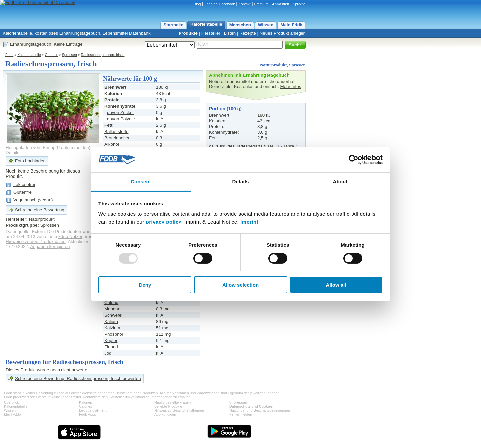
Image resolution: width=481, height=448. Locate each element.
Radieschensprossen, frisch (103, 55)
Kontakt (244, 4)
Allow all (336, 285)
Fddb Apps (88, 414)
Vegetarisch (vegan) (33, 200)
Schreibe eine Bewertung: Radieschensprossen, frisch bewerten (78, 379)
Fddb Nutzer (70, 237)
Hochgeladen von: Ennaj (30, 148)
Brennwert (115, 87)
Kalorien (86, 402)
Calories (86, 406)
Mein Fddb (291, 25)
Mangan (112, 309)
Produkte (188, 33)
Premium (261, 4)
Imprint (249, 222)
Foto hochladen (30, 161)
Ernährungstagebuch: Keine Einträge (46, 44)
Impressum (239, 402)
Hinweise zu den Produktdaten (36, 242)
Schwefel (113, 315)
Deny (145, 285)
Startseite (173, 25)
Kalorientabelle (206, 24)
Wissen (266, 25)
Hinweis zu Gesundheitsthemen (179, 410)
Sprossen (70, 55)
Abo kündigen (165, 414)
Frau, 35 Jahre (280, 146)
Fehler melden (241, 414)
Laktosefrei (24, 184)
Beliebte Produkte (168, 406)
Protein (112, 100)
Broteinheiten (118, 138)
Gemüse (52, 55)
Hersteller (211, 33)
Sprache (299, 4)
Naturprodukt (273, 65)
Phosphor (114, 334)
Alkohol (112, 144)
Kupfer (111, 340)
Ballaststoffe (116, 132)
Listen (230, 33)
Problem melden (73, 148)
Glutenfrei (23, 192)
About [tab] (340, 181)
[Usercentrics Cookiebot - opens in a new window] (354, 160)
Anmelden (281, 4)
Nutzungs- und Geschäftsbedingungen (260, 410)
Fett (108, 125)
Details (12, 152)
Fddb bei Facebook (220, 4)
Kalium (111, 321)
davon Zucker (120, 113)
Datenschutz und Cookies (251, 406)
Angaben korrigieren (50, 247)
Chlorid (111, 302)
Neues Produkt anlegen (283, 33)
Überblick (11, 402)
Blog (197, 4)
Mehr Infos (290, 87)
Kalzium (112, 328)
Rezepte (248, 33)
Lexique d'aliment (93, 410)
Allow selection (240, 285)
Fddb (9, 55)
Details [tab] (241, 181)
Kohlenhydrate (120, 106)
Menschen (240, 25)
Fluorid (111, 347)
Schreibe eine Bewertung (40, 210)
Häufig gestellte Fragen (173, 402)
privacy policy (164, 222)
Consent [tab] (141, 181)
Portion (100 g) (225, 109)
